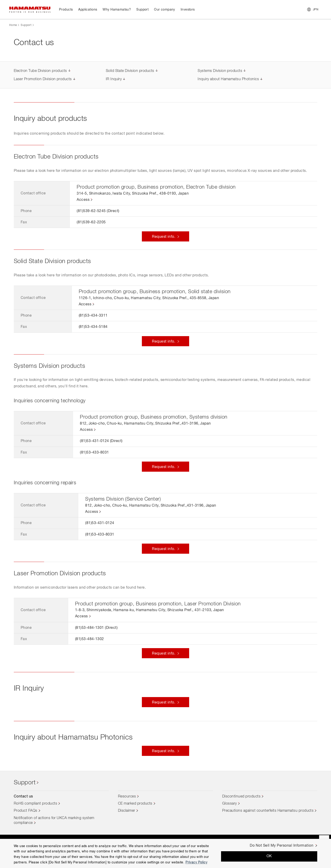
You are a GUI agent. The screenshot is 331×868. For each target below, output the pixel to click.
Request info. (164, 237)
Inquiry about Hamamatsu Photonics (228, 79)
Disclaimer (127, 811)
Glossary (230, 804)
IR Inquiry (114, 79)
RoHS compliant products (35, 804)
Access (83, 200)
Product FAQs (26, 811)
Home (13, 25)
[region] (165, 853)
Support (26, 25)
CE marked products (135, 804)
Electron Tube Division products (40, 71)
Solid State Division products (130, 71)
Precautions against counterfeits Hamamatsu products (268, 811)
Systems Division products (220, 71)
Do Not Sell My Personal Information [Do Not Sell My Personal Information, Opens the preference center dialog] (282, 846)
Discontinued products (241, 797)
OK (269, 856)
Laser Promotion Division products (43, 79)
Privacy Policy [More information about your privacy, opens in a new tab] (196, 862)
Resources (127, 797)
